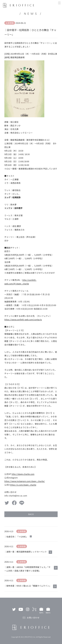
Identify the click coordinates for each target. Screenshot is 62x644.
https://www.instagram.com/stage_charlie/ (25, 481)
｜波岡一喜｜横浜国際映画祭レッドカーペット (26, 552)
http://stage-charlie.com (23, 474)
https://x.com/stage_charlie (23, 485)
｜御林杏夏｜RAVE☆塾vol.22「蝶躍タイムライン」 (28, 586)
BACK (31, 514)
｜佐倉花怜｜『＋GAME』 (16, 537)
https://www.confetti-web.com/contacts (23, 319)
